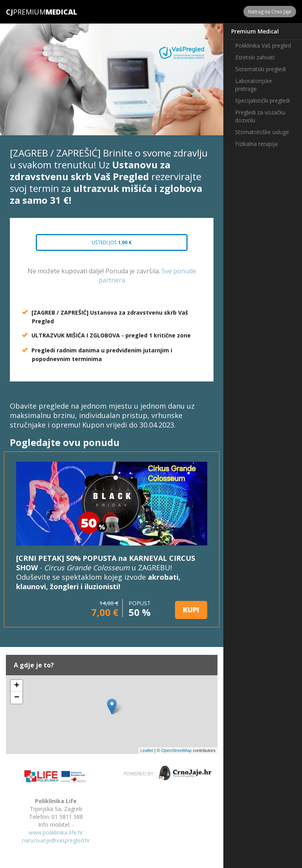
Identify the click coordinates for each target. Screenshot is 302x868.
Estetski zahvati (255, 57)
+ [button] (17, 686)
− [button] (17, 698)
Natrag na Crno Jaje (270, 12)
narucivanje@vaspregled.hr (56, 840)
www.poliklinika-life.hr (56, 832)
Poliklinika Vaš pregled (263, 45)
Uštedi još (112, 242)
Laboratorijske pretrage (254, 85)
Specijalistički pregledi (262, 100)
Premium (26, 12)
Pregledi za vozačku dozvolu (260, 116)
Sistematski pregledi (261, 69)
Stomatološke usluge (262, 132)
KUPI (191, 610)
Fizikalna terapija (256, 144)
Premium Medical (255, 31)
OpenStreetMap (177, 750)
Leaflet (147, 750)
